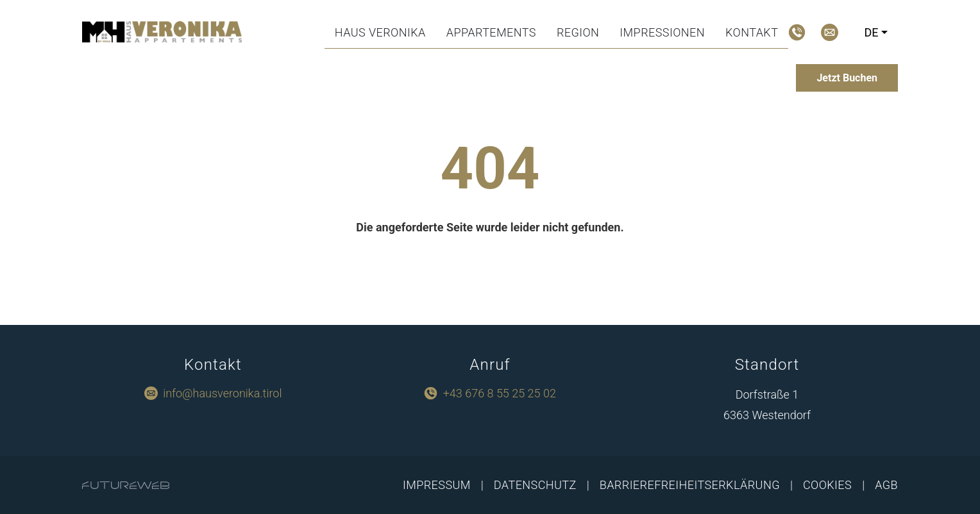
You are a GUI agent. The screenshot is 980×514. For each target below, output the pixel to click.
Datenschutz (535, 485)
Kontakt (752, 32)
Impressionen (662, 32)
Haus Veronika (380, 32)
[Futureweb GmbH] (126, 485)
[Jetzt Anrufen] (797, 32)
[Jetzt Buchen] (847, 78)
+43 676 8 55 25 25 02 (500, 393)
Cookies (827, 485)
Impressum (437, 485)
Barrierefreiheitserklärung (690, 485)
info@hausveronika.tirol (222, 393)
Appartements (491, 32)
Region (578, 32)
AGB (886, 485)
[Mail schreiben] (830, 32)
